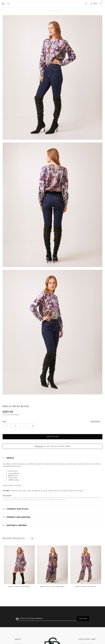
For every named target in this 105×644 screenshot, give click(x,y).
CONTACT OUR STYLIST (17, 509)
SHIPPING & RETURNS (17, 525)
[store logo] (52, 3)
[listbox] (52, 426)
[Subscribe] (83, 619)
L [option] (24, 426)
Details (10, 458)
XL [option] (33, 426)
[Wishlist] (86, 4)
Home (45, 11)
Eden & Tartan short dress (19, 587)
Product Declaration (18, 517)
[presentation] (32, 538)
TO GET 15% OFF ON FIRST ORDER (53, 446)
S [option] (7, 426)
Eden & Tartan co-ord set (86, 587)
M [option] (15, 426)
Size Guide (95, 421)
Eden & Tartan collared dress (52, 587)
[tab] (52, 458)
